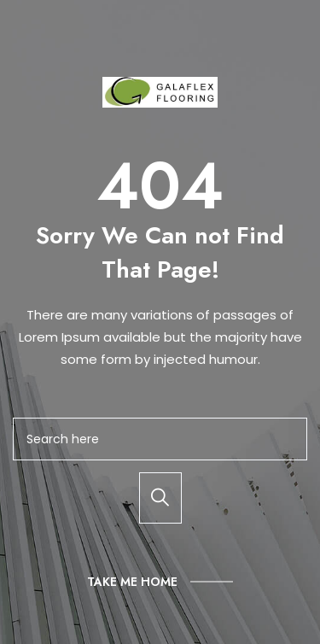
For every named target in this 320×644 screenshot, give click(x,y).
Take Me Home (132, 582)
